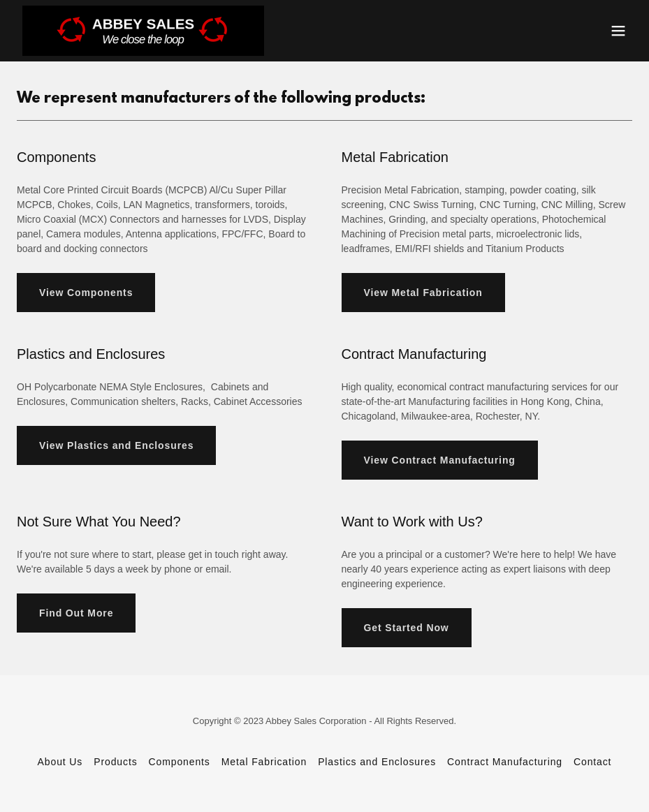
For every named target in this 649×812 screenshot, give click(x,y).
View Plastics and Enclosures (116, 445)
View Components (86, 293)
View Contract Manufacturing (440, 460)
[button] (618, 31)
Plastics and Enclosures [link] (377, 762)
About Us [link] (60, 762)
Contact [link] (592, 762)
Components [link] (180, 762)
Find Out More (76, 613)
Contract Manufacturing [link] (505, 762)
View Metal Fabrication (423, 293)
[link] (143, 31)
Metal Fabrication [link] (264, 762)
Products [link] (115, 762)
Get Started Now (407, 628)
